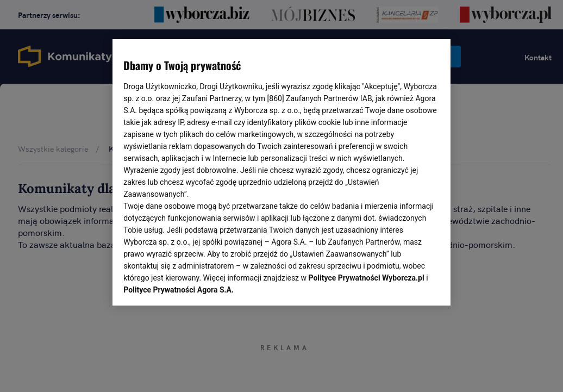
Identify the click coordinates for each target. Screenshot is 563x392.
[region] (281, 171)
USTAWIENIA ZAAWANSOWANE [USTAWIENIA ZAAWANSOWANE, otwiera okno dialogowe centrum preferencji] (195, 284)
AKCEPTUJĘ (403, 284)
